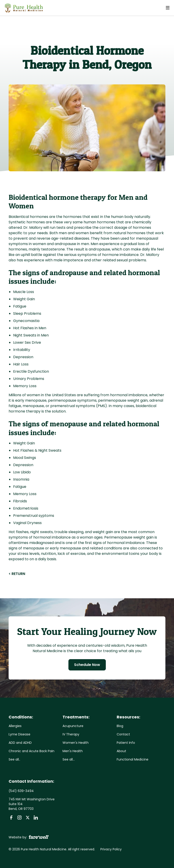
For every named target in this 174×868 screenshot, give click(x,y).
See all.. (14, 759)
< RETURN (17, 574)
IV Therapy (71, 734)
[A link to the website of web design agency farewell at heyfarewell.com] (39, 837)
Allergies (15, 726)
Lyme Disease (19, 734)
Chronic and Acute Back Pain (31, 751)
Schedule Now (87, 665)
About (121, 751)
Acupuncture (73, 726)
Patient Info (126, 743)
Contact (123, 734)
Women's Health (76, 743)
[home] (24, 8)
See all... (69, 759)
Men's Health (73, 751)
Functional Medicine (133, 759)
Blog (120, 726)
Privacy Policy (111, 849)
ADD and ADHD (20, 743)
